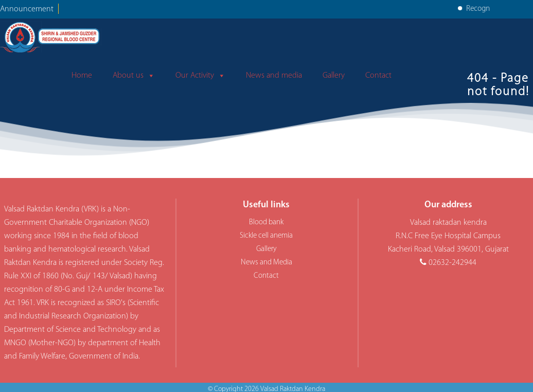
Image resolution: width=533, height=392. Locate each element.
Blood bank (266, 222)
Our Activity (200, 76)
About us (134, 76)
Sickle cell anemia (266, 236)
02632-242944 (452, 263)
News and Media (266, 263)
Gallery (334, 76)
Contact (378, 76)
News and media (274, 76)
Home (82, 76)
